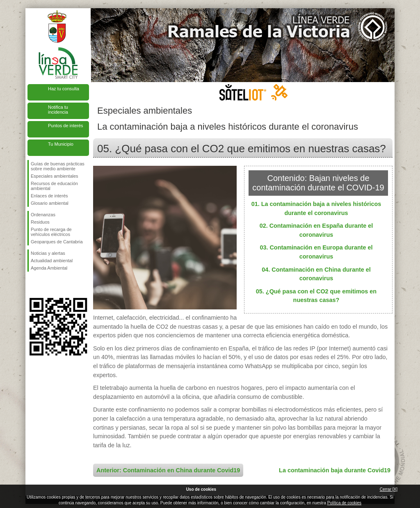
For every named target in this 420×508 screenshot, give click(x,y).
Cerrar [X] (389, 489)
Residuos (40, 222)
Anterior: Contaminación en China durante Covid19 (168, 470)
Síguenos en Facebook (32, 285)
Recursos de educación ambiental (54, 186)
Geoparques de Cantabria (57, 242)
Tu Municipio (61, 144)
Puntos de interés (66, 126)
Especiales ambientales (55, 176)
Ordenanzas (43, 215)
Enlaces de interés (49, 196)
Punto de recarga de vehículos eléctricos (51, 232)
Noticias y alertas (48, 253)
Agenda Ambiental (49, 268)
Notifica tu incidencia (58, 110)
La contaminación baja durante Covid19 (335, 470)
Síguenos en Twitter (46, 285)
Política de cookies (344, 503)
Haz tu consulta (64, 89)
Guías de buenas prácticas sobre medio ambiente (58, 166)
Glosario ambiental (50, 203)
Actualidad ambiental (52, 261)
